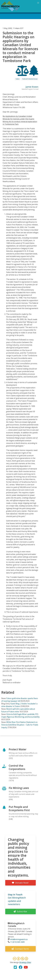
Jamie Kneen (32, 87)
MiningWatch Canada (16, 925)
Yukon (18, 79)
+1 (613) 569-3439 (17, 942)
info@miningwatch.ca (19, 939)
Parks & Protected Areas (30, 79)
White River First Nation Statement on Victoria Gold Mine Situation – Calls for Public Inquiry (20, 725)
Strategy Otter (25, 962)
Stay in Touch (15, 895)
